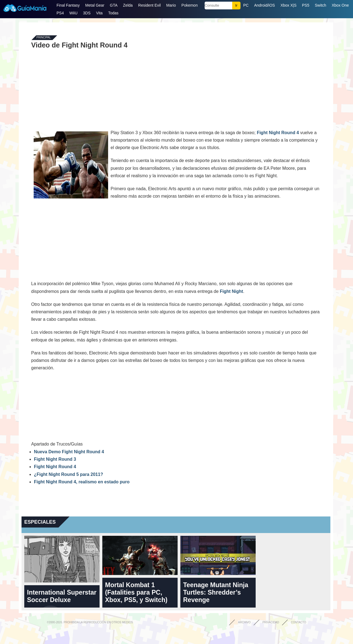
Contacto (299, 622)
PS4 (60, 13)
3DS (87, 13)
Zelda (128, 5)
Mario (171, 5)
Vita (99, 13)
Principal (44, 38)
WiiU (73, 13)
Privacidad (271, 622)
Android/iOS (264, 5)
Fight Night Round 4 (278, 133)
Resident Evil (149, 5)
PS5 (306, 5)
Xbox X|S (288, 5)
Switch (320, 5)
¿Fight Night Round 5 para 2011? (69, 474)
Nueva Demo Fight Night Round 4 (69, 452)
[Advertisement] (176, 89)
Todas (113, 13)
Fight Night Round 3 (55, 459)
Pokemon (190, 5)
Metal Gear (95, 5)
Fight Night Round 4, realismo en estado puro (82, 482)
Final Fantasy (68, 5)
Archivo (244, 622)
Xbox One (340, 5)
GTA (114, 5)
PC (246, 5)
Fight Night (231, 291)
